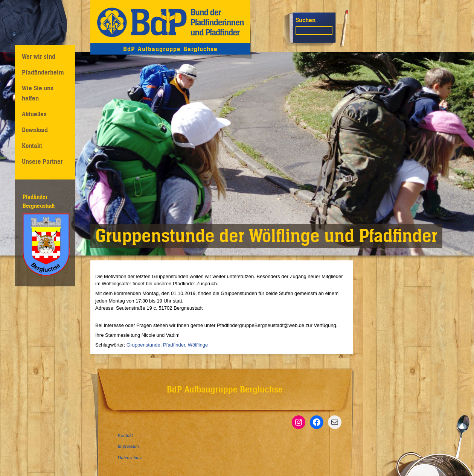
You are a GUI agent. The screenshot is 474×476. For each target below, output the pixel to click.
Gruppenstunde (143, 345)
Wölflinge (198, 345)
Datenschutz (130, 457)
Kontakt (32, 146)
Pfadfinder (174, 345)
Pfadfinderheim (43, 72)
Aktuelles (34, 114)
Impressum (128, 446)
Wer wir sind (39, 56)
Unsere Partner (42, 161)
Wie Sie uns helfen (38, 93)
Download (35, 130)
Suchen (306, 20)
